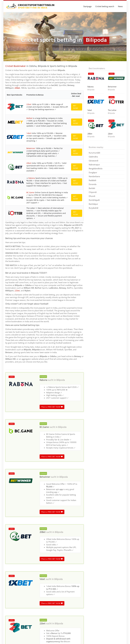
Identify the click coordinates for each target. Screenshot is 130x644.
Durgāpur (93, 172)
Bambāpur (93, 204)
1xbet (29, 133)
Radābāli (92, 180)
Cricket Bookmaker (16, 66)
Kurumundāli (94, 153)
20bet (29, 163)
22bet (17, 88)
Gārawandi (94, 161)
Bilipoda (61, 380)
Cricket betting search (105, 6)
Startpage (87, 6)
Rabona (32, 178)
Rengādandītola (96, 168)
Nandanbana (94, 176)
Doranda (93, 184)
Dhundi (92, 196)
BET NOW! (76, 107)
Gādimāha (93, 157)
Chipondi (93, 192)
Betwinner (31, 148)
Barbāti (92, 188)
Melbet (29, 118)
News (120, 6)
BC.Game (30, 192)
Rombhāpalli (94, 200)
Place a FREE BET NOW (52, 407)
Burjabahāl (94, 208)
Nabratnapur (94, 165)
